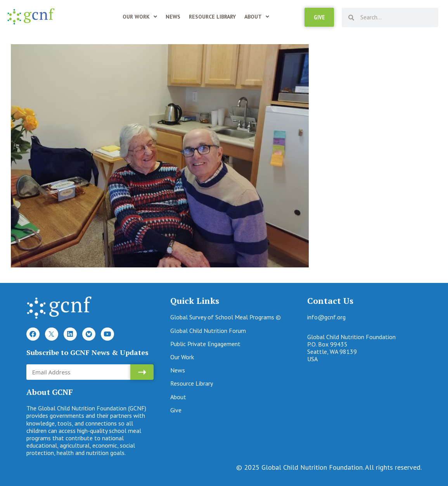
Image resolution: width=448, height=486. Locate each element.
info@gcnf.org (326, 317)
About (257, 17)
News (173, 17)
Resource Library (212, 17)
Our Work (140, 17)
